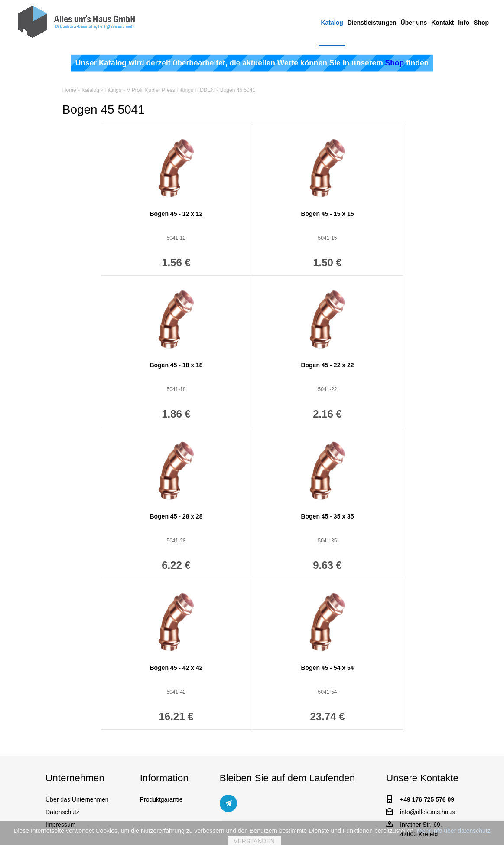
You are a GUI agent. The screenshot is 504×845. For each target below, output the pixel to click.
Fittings (113, 90)
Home (69, 90)
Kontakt (442, 23)
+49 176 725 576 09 (427, 799)
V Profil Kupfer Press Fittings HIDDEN (171, 90)
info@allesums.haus (427, 812)
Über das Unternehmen (77, 799)
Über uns (414, 23)
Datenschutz (62, 812)
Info (464, 23)
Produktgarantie (161, 799)
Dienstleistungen (372, 23)
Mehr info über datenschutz (454, 833)
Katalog (332, 23)
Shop (481, 23)
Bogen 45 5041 (238, 90)
